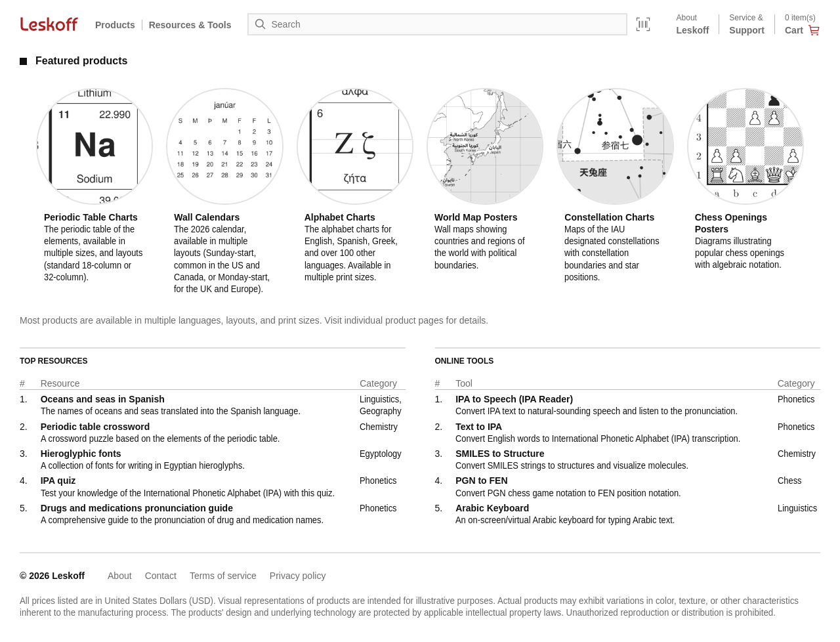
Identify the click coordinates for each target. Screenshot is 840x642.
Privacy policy (298, 576)
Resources (190, 25)
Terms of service (223, 576)
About (120, 576)
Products (115, 25)
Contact (161, 576)
